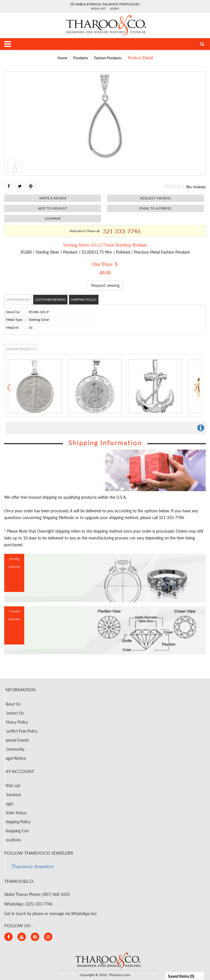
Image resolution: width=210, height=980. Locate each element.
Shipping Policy (84, 300)
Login (114, 8)
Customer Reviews (50, 300)
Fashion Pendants (108, 58)
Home (62, 58)
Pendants (81, 58)
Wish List (99, 8)
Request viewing (155, 198)
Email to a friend (155, 208)
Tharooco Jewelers (33, 866)
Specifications (18, 300)
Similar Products (21, 349)
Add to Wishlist (53, 208)
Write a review (53, 198)
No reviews (196, 187)
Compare (53, 218)
